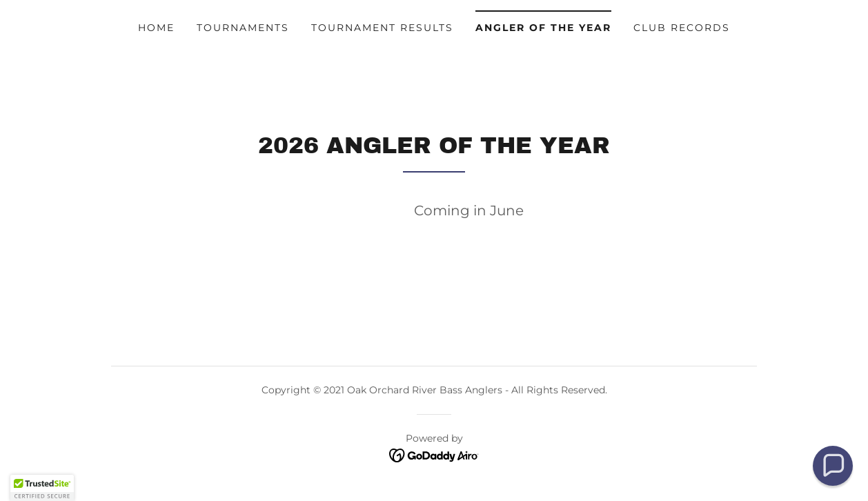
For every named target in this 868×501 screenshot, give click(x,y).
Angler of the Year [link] (543, 28)
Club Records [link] (682, 28)
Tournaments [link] (243, 28)
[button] (832, 465)
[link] (434, 455)
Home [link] (156, 28)
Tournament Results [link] (382, 28)
